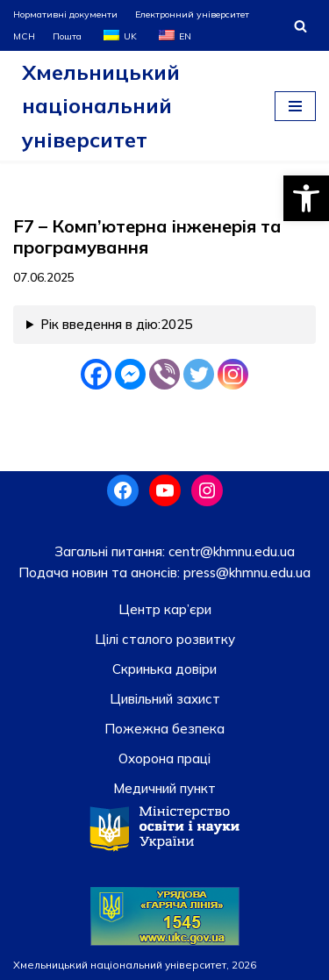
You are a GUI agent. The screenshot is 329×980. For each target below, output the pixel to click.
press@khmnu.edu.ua (245, 572)
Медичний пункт (164, 788)
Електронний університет (192, 14)
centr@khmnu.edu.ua (230, 551)
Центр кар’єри (165, 609)
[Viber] (164, 374)
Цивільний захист (165, 699)
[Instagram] (233, 374)
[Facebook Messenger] (130, 374)
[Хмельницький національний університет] (131, 106)
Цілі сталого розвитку (165, 639)
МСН (24, 36)
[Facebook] (96, 374)
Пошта (67, 36)
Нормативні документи (65, 14)
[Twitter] (199, 374)
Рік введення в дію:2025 (116, 324)
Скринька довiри (164, 669)
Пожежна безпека (164, 729)
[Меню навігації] (295, 106)
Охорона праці (164, 758)
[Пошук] (300, 26)
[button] (306, 198)
